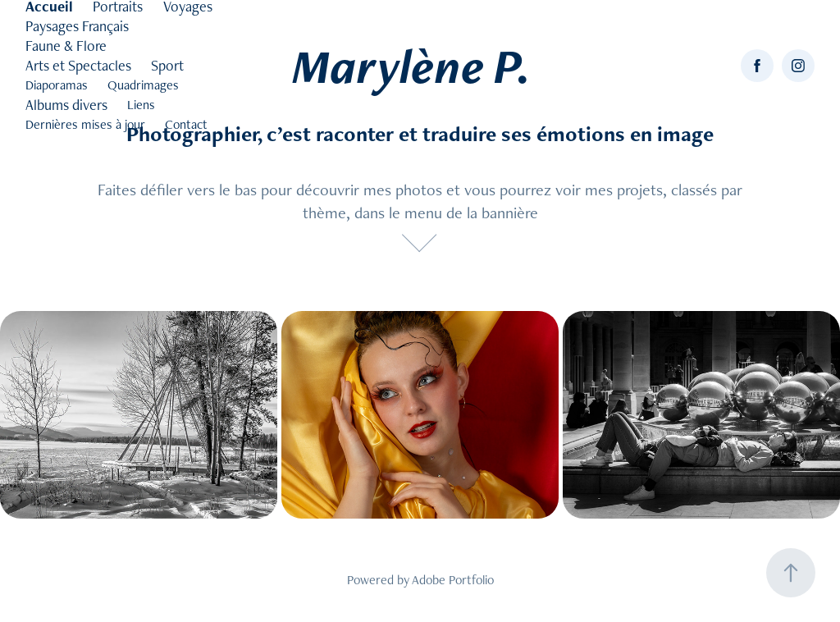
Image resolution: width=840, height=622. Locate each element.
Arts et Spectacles (78, 65)
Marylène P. (411, 66)
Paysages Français (77, 26)
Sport (167, 65)
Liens (141, 105)
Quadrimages (143, 85)
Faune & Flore (66, 46)
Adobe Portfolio (453, 580)
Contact (186, 124)
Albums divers (66, 105)
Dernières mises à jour (85, 124)
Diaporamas (57, 85)
